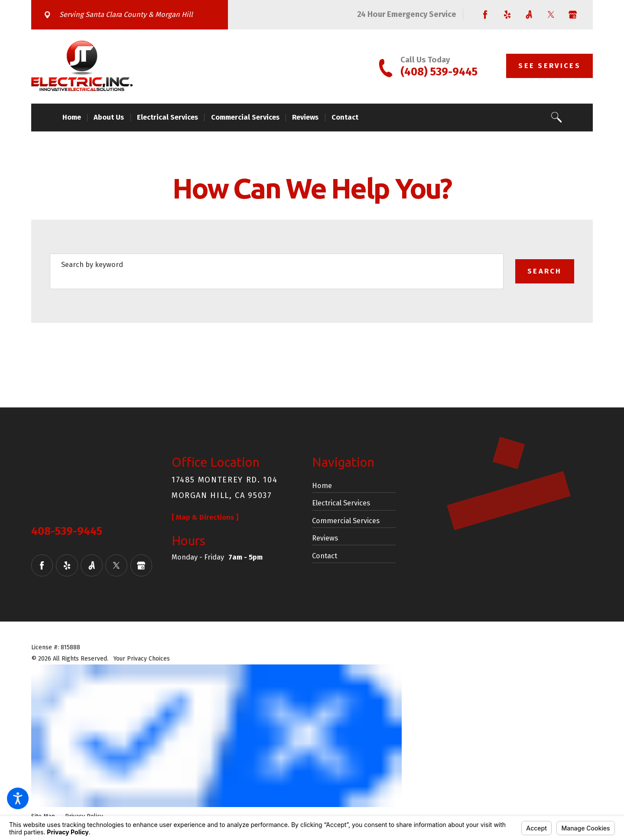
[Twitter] (551, 15)
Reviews (325, 538)
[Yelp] (507, 15)
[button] (18, 798)
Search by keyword (92, 265)
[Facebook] (486, 15)
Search (545, 271)
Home (322, 486)
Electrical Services (341, 503)
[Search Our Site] (557, 117)
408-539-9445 (67, 531)
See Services (549, 66)
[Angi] (529, 15)
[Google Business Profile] (571, 15)
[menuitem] (75, 117)
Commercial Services (346, 521)
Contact (325, 556)
